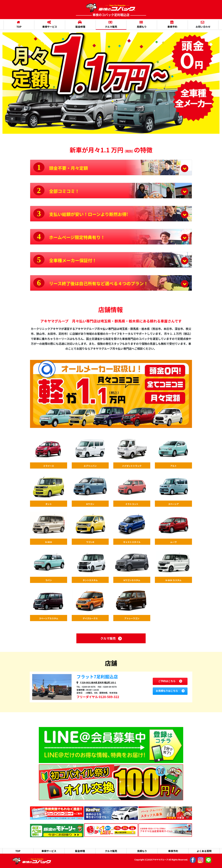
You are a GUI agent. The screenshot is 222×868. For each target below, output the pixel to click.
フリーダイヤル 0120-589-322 (98, 697)
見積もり (141, 25)
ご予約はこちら (170, 681)
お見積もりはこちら (170, 691)
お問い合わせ (202, 25)
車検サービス (49, 25)
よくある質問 (204, 851)
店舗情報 (111, 309)
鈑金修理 (80, 25)
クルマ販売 (110, 25)
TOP (18, 25)
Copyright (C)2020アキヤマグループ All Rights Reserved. (173, 860)
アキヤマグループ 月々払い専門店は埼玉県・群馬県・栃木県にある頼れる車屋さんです (111, 321)
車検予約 (172, 25)
